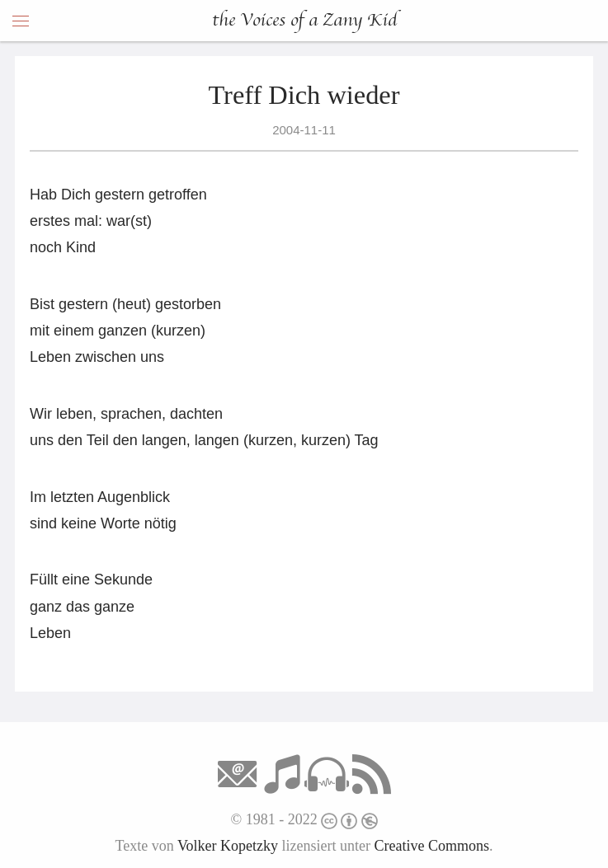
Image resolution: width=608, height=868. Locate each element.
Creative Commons (432, 846)
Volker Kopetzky (228, 846)
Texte (131, 846)
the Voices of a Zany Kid (304, 21)
